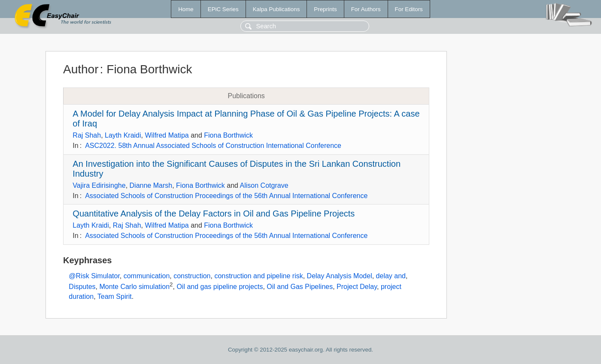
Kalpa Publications (276, 9)
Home (186, 9)
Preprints (325, 9)
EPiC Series (223, 9)
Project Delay (357, 287)
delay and (391, 276)
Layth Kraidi (123, 135)
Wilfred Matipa (167, 135)
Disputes (82, 287)
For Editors (409, 9)
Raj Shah (87, 135)
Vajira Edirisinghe (99, 185)
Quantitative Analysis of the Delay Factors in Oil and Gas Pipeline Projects (214, 214)
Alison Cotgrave (264, 185)
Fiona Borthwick (228, 135)
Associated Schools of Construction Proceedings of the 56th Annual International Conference (226, 196)
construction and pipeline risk (258, 276)
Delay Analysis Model (340, 276)
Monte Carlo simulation (134, 287)
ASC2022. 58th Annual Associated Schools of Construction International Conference (213, 146)
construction (192, 276)
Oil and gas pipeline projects (220, 287)
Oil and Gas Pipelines (300, 287)
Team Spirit (115, 296)
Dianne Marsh (151, 185)
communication (147, 276)
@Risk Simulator (94, 276)
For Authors (366, 9)
